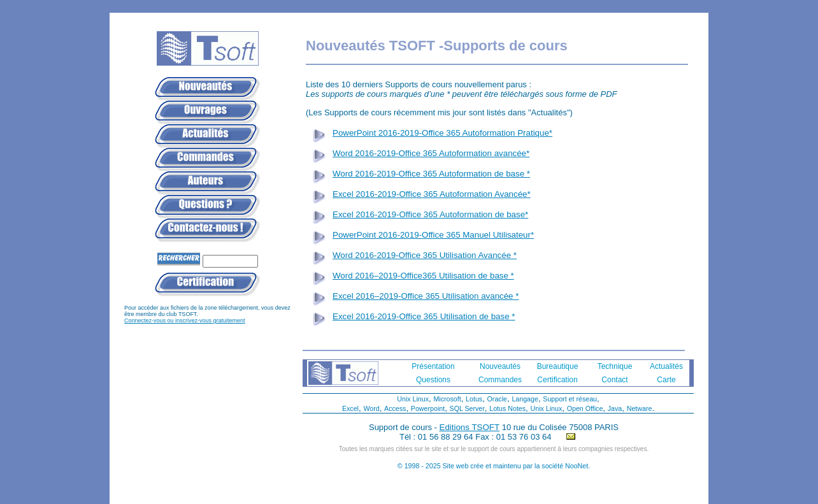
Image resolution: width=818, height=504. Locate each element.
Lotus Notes (507, 408)
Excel (350, 408)
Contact (614, 380)
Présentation (433, 366)
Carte (666, 380)
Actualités (666, 366)
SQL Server (467, 408)
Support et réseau (570, 399)
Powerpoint (428, 408)
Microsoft (447, 399)
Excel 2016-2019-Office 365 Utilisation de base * (424, 316)
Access (395, 408)
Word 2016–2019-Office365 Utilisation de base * (423, 276)
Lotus (474, 399)
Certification (557, 380)
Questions (433, 380)
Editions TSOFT (470, 427)
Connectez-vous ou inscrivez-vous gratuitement (185, 320)
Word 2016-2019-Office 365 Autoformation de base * (431, 174)
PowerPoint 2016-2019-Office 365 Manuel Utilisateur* (433, 235)
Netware (640, 408)
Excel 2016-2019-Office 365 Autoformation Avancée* (432, 194)
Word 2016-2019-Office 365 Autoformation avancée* (431, 153)
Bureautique (558, 366)
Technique (615, 366)
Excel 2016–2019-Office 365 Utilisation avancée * (426, 296)
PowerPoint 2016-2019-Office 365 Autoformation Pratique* (442, 133)
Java (615, 408)
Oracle (497, 399)
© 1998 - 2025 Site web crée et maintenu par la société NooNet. (494, 466)
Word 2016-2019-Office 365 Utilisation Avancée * (425, 255)
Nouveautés (500, 366)
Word (371, 408)
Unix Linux (413, 399)
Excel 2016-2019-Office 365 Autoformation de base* (430, 214)
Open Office (585, 408)
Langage (525, 399)
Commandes (500, 380)
